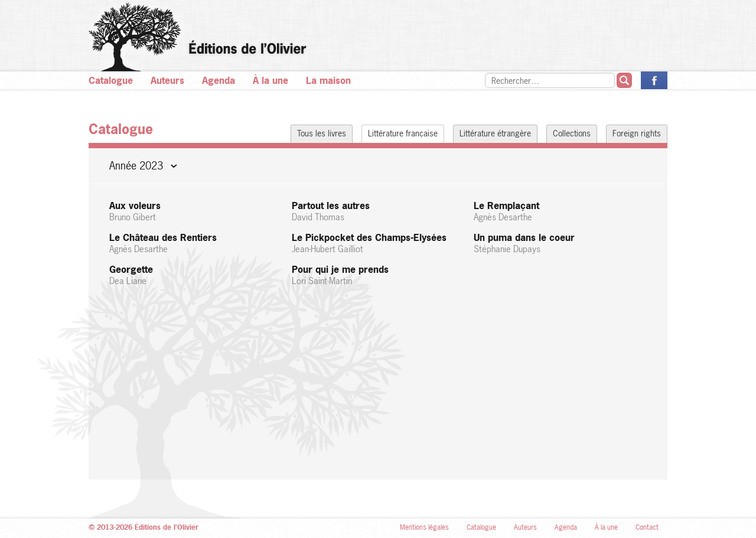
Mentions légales (424, 527)
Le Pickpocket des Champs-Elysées (378, 243)
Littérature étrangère (495, 133)
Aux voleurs (196, 211)
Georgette (196, 275)
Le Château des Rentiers (196, 243)
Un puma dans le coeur (560, 243)
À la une (271, 80)
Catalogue (111, 80)
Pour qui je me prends (378, 275)
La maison (328, 80)
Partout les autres (378, 211)
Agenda (219, 80)
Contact (647, 527)
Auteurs (167, 80)
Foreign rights (637, 133)
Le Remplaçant (560, 211)
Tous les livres (322, 133)
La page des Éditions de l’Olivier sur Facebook (654, 80)
